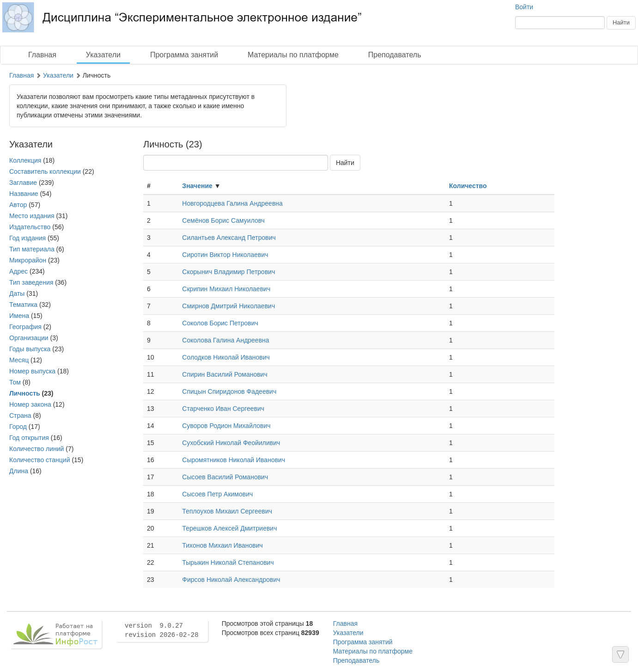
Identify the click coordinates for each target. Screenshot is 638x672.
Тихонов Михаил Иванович (222, 545)
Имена (19, 316)
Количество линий (36, 449)
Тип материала (32, 249)
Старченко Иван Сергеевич (223, 409)
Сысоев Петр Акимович (217, 494)
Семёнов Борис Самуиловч (223, 220)
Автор (18, 205)
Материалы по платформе (293, 55)
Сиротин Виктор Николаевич (225, 255)
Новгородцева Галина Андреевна (232, 203)
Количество (468, 186)
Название (24, 194)
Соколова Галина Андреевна (225, 340)
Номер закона (30, 404)
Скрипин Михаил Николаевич (226, 289)
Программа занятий (184, 55)
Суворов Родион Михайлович (226, 426)
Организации (29, 338)
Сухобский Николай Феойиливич (231, 443)
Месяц (19, 360)
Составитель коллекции (45, 171)
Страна (20, 415)
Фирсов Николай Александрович (231, 580)
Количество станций (40, 460)
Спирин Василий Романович (225, 374)
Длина (19, 471)
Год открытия (29, 438)
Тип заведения (31, 282)
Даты (17, 293)
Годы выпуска (30, 349)
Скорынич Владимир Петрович (228, 272)
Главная (42, 55)
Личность (25, 393)
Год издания (27, 238)
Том (15, 382)
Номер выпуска (32, 371)
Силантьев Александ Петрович (229, 238)
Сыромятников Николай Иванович (234, 460)
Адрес (18, 271)
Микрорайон (28, 260)
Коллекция (25, 160)
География (25, 327)
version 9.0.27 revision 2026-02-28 (162, 630)
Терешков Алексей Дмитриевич (229, 528)
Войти (524, 7)
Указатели (103, 55)
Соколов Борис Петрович (220, 323)
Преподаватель (395, 55)
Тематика (23, 305)
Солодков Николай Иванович (226, 357)
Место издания (32, 216)
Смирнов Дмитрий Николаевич (228, 306)
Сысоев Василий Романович (225, 477)
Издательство (30, 227)
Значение (197, 186)
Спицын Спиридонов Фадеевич (229, 391)
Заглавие (23, 183)
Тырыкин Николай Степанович (228, 562)
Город (18, 427)
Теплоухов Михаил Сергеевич (227, 511)
